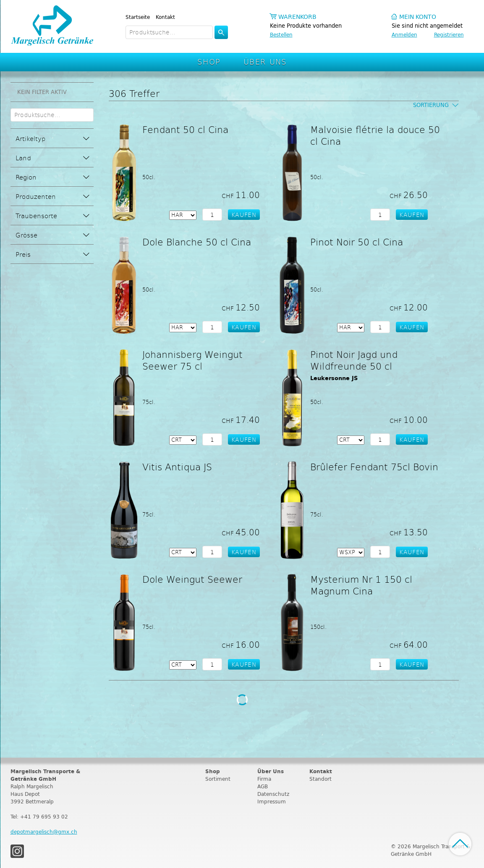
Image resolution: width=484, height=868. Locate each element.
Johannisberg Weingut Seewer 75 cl (192, 360)
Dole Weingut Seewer (192, 579)
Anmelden (404, 35)
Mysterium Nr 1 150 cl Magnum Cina (361, 585)
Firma (264, 779)
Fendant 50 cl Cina (185, 129)
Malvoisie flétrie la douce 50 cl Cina (375, 135)
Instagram (17, 851)
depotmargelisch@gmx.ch (44, 832)
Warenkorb (297, 17)
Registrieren (449, 35)
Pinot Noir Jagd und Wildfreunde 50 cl (354, 360)
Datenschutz (273, 794)
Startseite (138, 17)
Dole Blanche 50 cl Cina (197, 242)
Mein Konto (418, 17)
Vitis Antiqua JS (177, 467)
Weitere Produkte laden (242, 700)
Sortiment (218, 779)
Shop (209, 61)
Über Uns (265, 61)
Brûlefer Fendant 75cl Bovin (374, 467)
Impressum (272, 802)
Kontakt (165, 17)
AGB (263, 786)
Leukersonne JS (334, 378)
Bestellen (281, 35)
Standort (320, 779)
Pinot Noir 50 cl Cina (357, 242)
